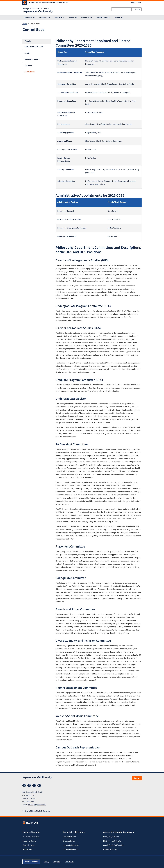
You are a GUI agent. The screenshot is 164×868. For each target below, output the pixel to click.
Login (137, 778)
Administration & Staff (34, 47)
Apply (133, 3)
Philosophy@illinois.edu (37, 805)
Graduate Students (32, 59)
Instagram (24, 786)
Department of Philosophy (38, 11)
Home (25, 24)
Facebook (29, 786)
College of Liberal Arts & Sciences (36, 9)
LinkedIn (39, 786)
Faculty (27, 53)
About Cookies (31, 862)
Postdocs (28, 66)
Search (137, 9)
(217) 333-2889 (28, 802)
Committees (29, 72)
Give (140, 3)
